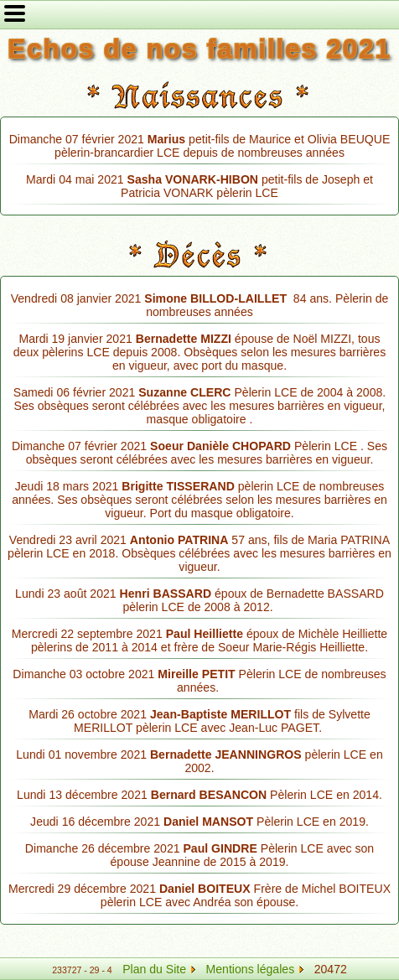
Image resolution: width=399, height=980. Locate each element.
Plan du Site (154, 969)
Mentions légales (255, 969)
